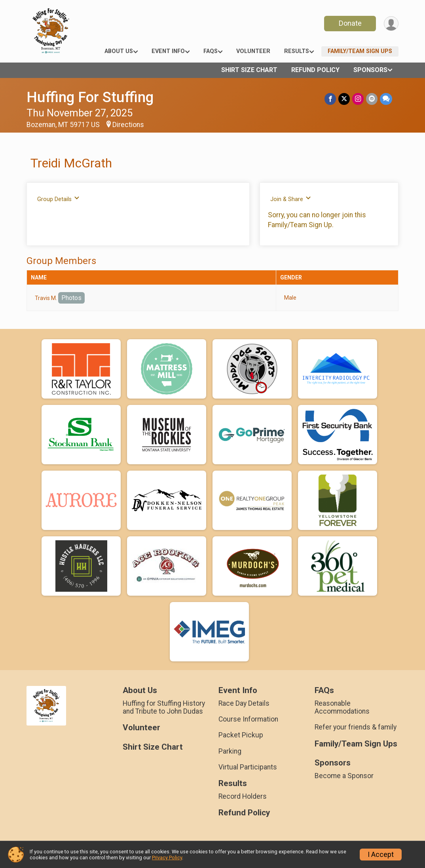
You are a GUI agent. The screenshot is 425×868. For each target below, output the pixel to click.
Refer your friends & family (356, 727)
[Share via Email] (372, 99)
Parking (230, 751)
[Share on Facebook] (330, 99)
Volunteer (253, 51)
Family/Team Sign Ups (360, 51)
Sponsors (370, 70)
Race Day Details (244, 703)
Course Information (248, 719)
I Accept (381, 855)
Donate (350, 23)
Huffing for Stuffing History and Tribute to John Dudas (164, 707)
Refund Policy (315, 70)
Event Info (168, 51)
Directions (128, 125)
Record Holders (243, 796)
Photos (71, 298)
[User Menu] (391, 24)
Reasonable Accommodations (342, 707)
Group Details (58, 199)
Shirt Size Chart (249, 70)
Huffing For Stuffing (90, 97)
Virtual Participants (248, 767)
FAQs (211, 51)
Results (297, 51)
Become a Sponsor (344, 776)
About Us (119, 51)
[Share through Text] (386, 99)
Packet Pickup (241, 735)
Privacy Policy (167, 858)
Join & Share (291, 199)
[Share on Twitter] (344, 99)
